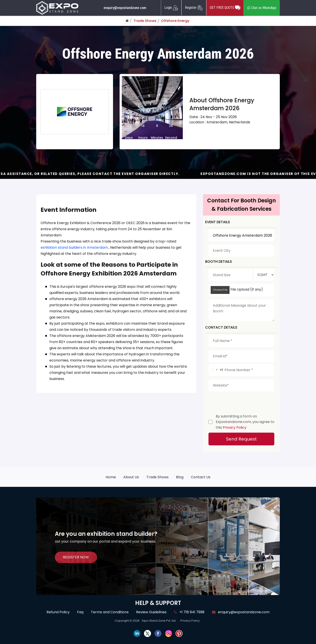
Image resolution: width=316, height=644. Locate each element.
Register (194, 8)
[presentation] (242, 402)
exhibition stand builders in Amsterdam (74, 247)
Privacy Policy (235, 427)
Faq (80, 612)
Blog (180, 477)
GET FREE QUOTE (225, 8)
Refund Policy (58, 612)
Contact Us (201, 477)
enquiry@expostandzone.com (125, 8)
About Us (131, 477)
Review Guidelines (151, 612)
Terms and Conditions (110, 612)
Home (111, 477)
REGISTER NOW (76, 557)
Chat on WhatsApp (262, 8)
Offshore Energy (175, 21)
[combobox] (216, 370)
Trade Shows (145, 21)
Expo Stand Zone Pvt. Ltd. (159, 621)
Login (171, 8)
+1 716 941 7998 (189, 612)
